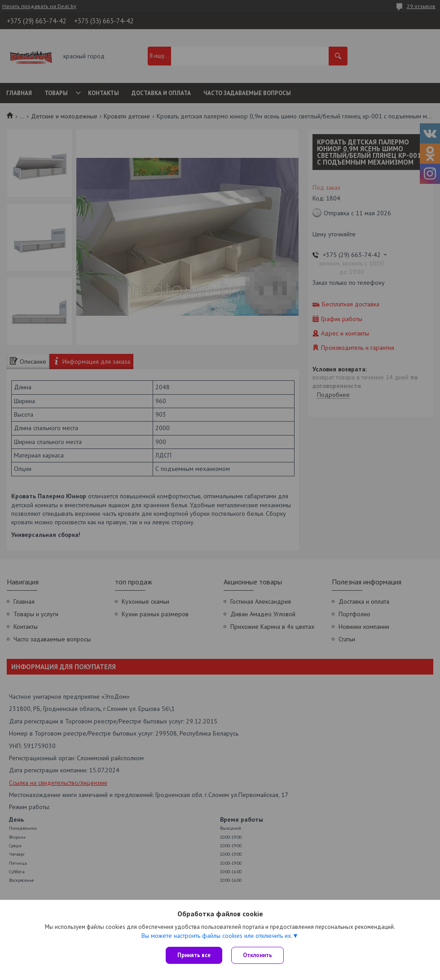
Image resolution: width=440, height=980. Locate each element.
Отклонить (257, 955)
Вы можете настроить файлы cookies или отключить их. (217, 936)
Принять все (194, 955)
